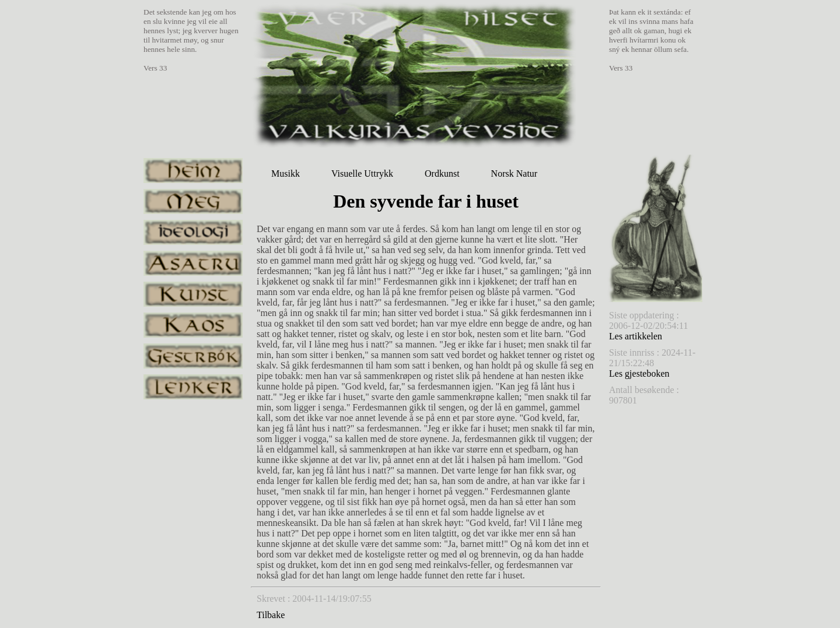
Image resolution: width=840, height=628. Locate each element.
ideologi (193, 232)
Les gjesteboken (639, 373)
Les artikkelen (636, 336)
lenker (193, 387)
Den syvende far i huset (426, 201)
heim (193, 171)
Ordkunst (442, 173)
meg (193, 201)
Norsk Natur (514, 173)
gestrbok (193, 356)
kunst (193, 294)
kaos (193, 325)
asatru (193, 263)
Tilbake (271, 615)
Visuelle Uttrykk (362, 173)
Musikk (286, 173)
